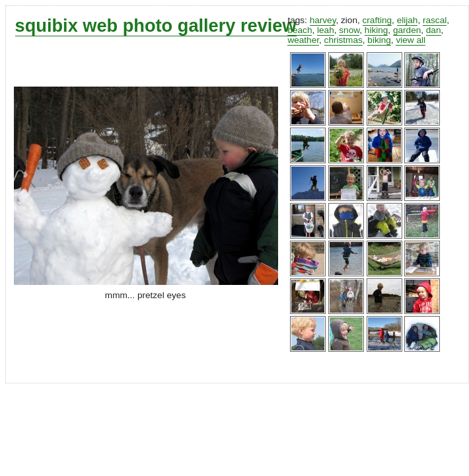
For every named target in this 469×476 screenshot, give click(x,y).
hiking (377, 30)
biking (379, 40)
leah (326, 30)
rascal (435, 20)
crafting (378, 20)
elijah (408, 20)
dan (434, 30)
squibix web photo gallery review (156, 25)
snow (349, 30)
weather (303, 40)
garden (407, 30)
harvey (323, 20)
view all (411, 40)
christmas (343, 40)
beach (300, 30)
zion (349, 20)
